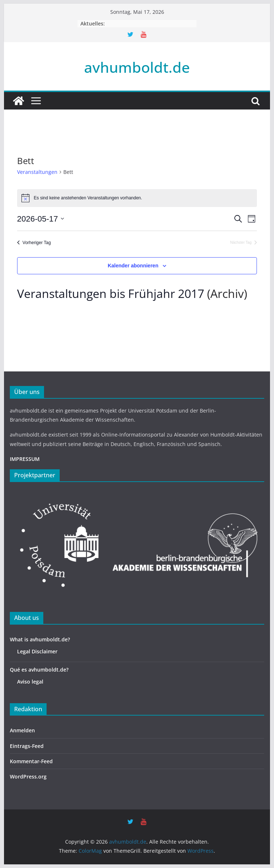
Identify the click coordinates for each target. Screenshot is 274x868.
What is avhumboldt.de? (40, 639)
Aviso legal (30, 682)
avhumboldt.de (137, 67)
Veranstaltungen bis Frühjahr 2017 (111, 293)
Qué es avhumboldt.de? (39, 670)
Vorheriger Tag (34, 243)
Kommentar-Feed (31, 761)
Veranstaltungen (37, 172)
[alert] (137, 198)
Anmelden (22, 730)
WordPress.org (28, 777)
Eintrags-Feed (27, 746)
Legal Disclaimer (37, 651)
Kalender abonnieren (133, 266)
